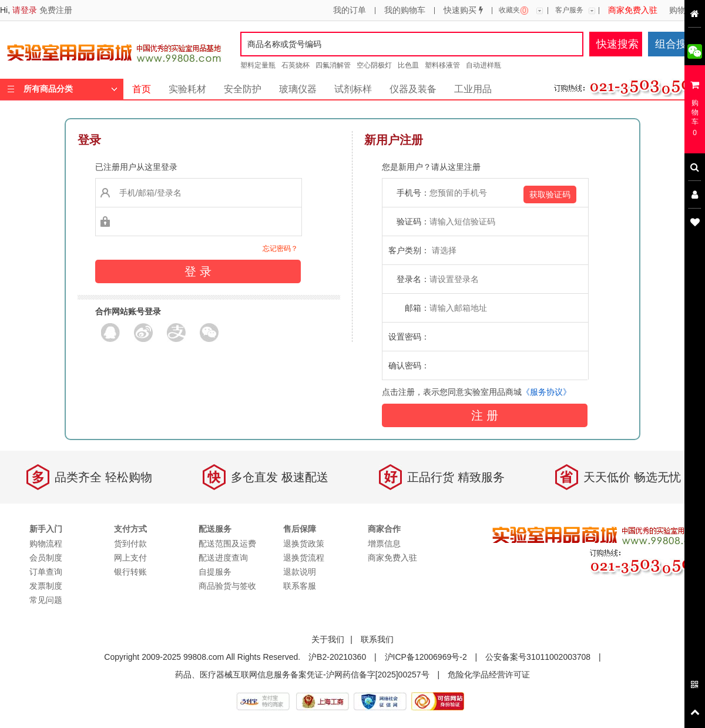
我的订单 (350, 11)
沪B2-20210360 (337, 657)
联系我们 (377, 639)
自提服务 (215, 572)
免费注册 (56, 10)
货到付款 (130, 544)
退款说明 (300, 572)
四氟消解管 (333, 65)
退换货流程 (304, 558)
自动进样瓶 (484, 65)
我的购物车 (405, 11)
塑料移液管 (442, 65)
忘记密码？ (280, 249)
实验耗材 (187, 89)
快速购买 (463, 11)
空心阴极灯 (374, 65)
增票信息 (384, 544)
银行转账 (130, 572)
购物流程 (686, 11)
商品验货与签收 (227, 586)
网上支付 (130, 558)
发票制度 (46, 586)
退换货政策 (304, 544)
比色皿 (408, 65)
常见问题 (46, 600)
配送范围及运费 (227, 544)
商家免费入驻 (633, 11)
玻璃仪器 (298, 89)
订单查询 (46, 572)
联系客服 (300, 586)
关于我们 (328, 639)
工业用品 (473, 89)
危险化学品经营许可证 (489, 675)
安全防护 (243, 89)
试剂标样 (353, 89)
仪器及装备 (413, 89)
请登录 (25, 10)
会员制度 (46, 558)
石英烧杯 (296, 65)
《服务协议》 (546, 392)
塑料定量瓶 (258, 65)
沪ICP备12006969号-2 (426, 657)
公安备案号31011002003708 (538, 657)
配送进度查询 (223, 558)
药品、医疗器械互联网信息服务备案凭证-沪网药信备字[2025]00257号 (302, 675)
